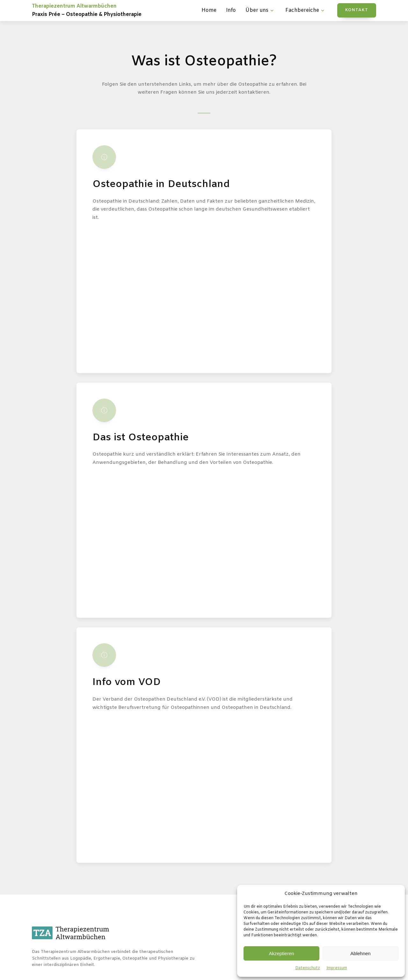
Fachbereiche (306, 11)
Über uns (260, 11)
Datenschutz (308, 968)
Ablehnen (360, 953)
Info (231, 10)
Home (209, 10)
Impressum (337, 968)
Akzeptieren (281, 953)
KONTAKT (357, 10)
